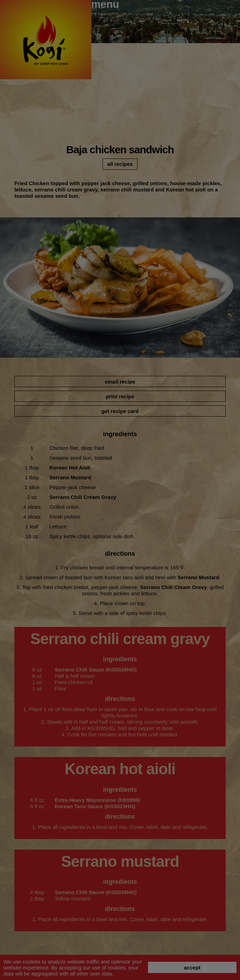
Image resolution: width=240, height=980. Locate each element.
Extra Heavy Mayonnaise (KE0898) (97, 800)
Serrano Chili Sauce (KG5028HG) (96, 670)
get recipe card (120, 411)
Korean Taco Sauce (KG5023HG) (95, 806)
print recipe (120, 396)
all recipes (120, 164)
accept (192, 968)
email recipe (120, 382)
